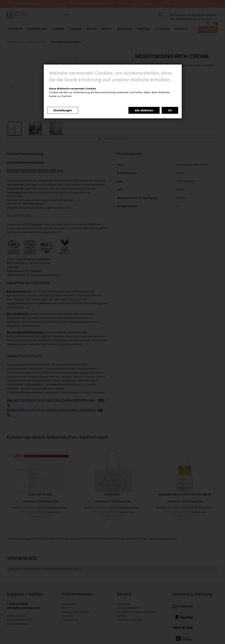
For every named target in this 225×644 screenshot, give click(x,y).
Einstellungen (63, 110)
